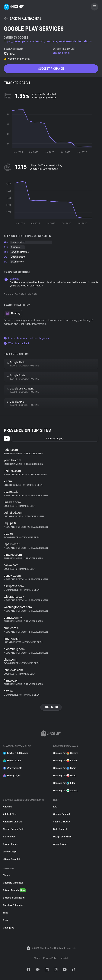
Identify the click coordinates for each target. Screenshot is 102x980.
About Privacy (60, 844)
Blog (5, 920)
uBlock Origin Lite (12, 859)
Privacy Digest (12, 776)
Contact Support (62, 814)
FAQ (55, 807)
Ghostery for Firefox (65, 761)
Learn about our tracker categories (26, 338)
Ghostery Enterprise (13, 905)
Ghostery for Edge (64, 783)
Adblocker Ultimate (13, 822)
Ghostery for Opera (65, 776)
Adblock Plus (10, 814)
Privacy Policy (50, 958)
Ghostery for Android (66, 791)
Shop (6, 913)
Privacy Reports (14, 890)
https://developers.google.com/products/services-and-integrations (48, 41)
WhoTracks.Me (13, 768)
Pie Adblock (9, 837)
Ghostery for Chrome (66, 753)
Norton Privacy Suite (13, 829)
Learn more (36, 286)
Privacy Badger (11, 844)
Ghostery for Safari (65, 768)
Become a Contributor (14, 898)
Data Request (60, 829)
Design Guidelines (62, 837)
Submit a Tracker (62, 822)
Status (6, 875)
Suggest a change (51, 69)
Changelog (9, 928)
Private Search (12, 761)
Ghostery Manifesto (13, 883)
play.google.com (61, 53)
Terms (37, 958)
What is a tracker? (16, 343)
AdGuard (8, 807)
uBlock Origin (10, 852)
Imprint (64, 958)
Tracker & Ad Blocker (15, 753)
